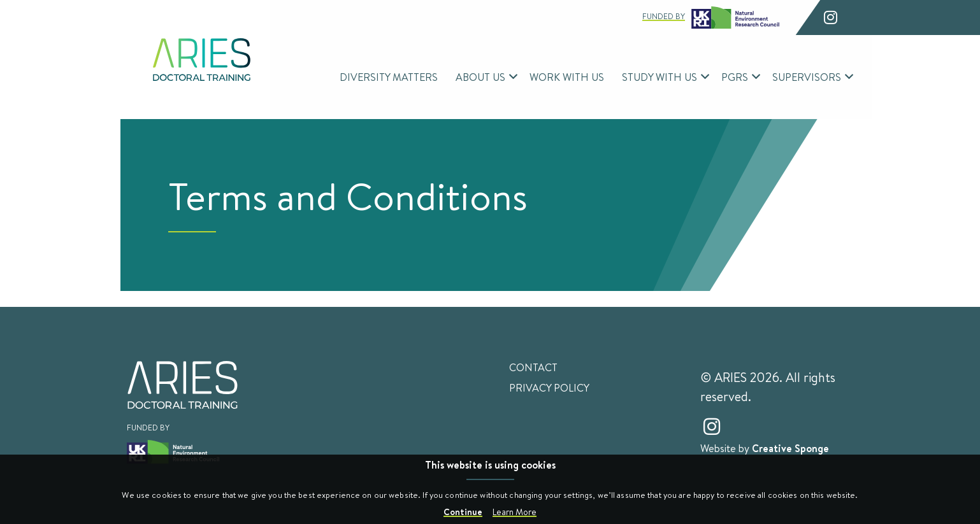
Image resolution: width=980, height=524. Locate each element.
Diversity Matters (389, 77)
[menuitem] (389, 77)
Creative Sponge (790, 448)
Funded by (711, 18)
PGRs (735, 77)
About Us (480, 77)
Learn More (515, 512)
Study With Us (659, 77)
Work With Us (567, 77)
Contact (533, 367)
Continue (463, 512)
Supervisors (807, 77)
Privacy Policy (549, 388)
